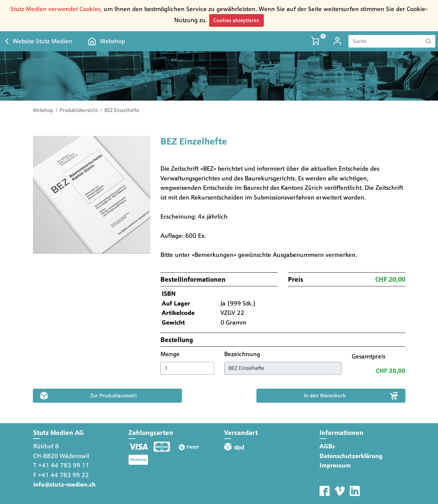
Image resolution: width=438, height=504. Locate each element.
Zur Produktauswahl (113, 396)
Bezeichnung (243, 354)
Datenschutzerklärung (351, 456)
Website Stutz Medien (42, 41)
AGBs (327, 446)
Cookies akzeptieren (236, 20)
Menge (171, 354)
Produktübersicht (79, 110)
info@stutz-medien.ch (64, 484)
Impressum (335, 465)
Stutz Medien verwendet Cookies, (56, 9)
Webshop (112, 41)
